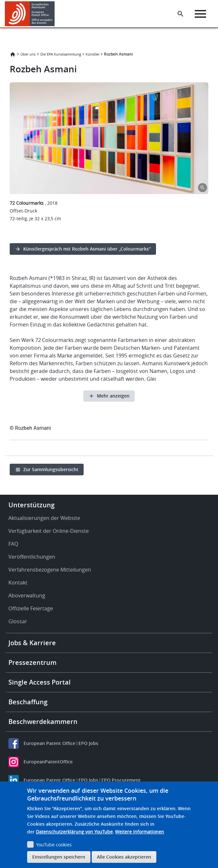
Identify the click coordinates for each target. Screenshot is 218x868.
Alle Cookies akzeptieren (124, 857)
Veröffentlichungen (32, 557)
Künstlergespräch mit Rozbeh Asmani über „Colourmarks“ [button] (87, 249)
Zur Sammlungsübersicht (51, 469)
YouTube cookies (54, 845)
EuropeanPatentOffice (48, 762)
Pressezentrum (32, 662)
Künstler (93, 54)
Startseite (13, 54)
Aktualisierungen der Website (44, 518)
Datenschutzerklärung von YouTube (74, 832)
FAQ (13, 544)
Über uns (28, 54)
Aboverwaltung (27, 595)
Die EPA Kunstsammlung (61, 54)
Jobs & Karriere (32, 643)
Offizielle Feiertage (31, 608)
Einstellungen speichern (59, 857)
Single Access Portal (40, 682)
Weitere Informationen (140, 832)
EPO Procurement (121, 780)
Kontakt (18, 583)
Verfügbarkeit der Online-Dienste (49, 531)
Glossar (18, 621)
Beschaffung (28, 702)
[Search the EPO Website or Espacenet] (181, 14)
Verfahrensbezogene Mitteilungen (50, 570)
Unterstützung (31, 505)
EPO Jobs (88, 743)
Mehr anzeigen (113, 396)
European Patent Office (49, 743)
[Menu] (200, 14)
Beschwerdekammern (43, 722)
